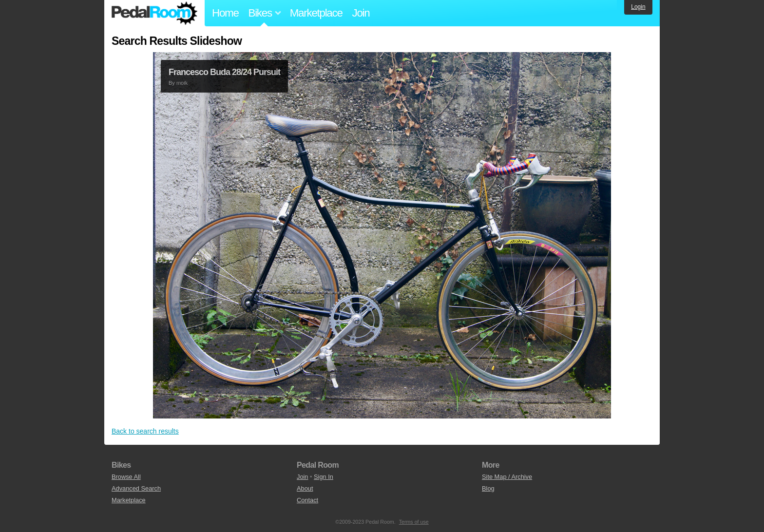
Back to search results (145, 431)
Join (361, 13)
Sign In (324, 477)
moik (182, 83)
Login (638, 7)
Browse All (126, 477)
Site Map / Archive (507, 477)
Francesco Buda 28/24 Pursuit (224, 72)
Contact (307, 500)
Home (225, 13)
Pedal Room (154, 13)
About (305, 488)
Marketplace (316, 13)
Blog (488, 488)
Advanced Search (136, 488)
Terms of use (414, 522)
